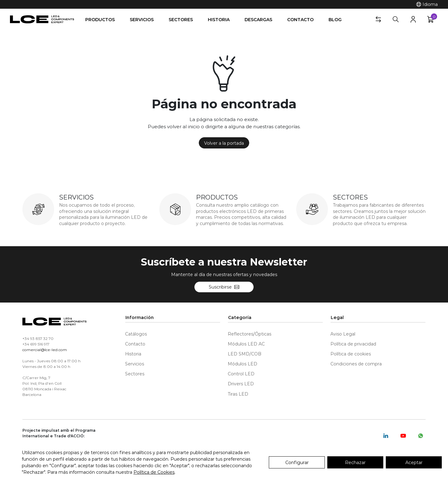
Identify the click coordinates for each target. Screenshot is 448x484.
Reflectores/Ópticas (250, 334)
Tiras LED (238, 394)
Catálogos (136, 334)
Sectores (181, 19)
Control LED (241, 374)
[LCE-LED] (42, 19)
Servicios (142, 19)
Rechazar (355, 462)
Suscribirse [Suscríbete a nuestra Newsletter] (224, 287)
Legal (337, 317)
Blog (335, 19)
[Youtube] (403, 436)
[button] (378, 19)
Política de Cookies (154, 472)
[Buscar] (396, 19)
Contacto (300, 19)
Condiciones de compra (356, 364)
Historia (219, 19)
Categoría (240, 317)
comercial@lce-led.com (45, 350)
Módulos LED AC (246, 344)
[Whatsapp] (421, 436)
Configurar (297, 462)
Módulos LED (243, 364)
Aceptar (414, 462)
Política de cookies (351, 354)
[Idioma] (427, 4)
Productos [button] (100, 19)
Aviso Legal (343, 334)
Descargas (258, 19)
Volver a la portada (224, 143)
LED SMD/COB (245, 354)
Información (140, 317)
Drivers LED (241, 384)
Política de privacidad (353, 344)
